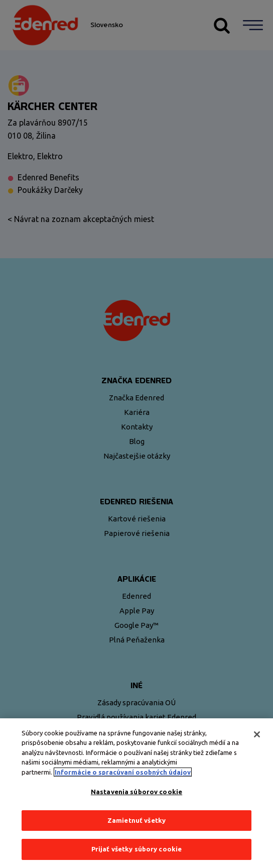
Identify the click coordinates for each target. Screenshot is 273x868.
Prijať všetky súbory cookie (137, 849)
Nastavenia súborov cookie (136, 792)
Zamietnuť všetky (136, 820)
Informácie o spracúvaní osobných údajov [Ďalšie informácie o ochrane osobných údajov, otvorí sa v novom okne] (123, 772)
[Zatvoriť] (257, 734)
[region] (136, 793)
